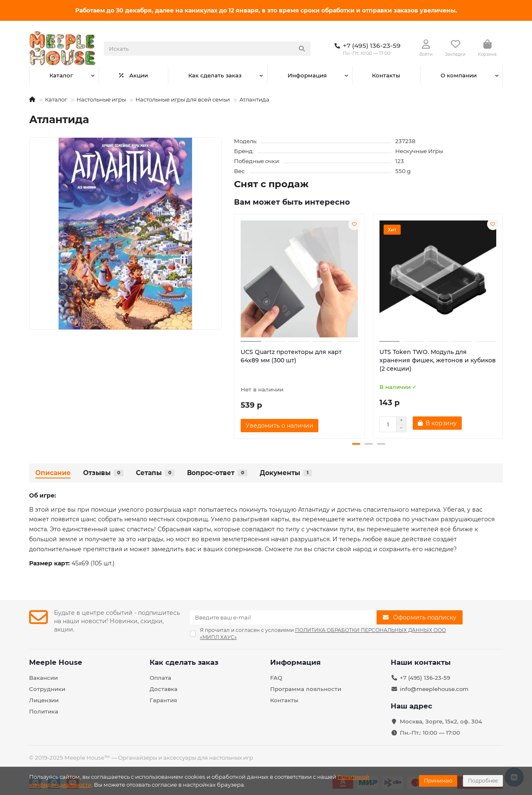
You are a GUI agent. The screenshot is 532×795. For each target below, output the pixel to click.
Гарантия (163, 700)
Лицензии (44, 700)
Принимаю (438, 781)
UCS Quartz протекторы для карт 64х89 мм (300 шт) (291, 356)
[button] (356, 444)
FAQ (276, 678)
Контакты (386, 75)
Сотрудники (47, 689)
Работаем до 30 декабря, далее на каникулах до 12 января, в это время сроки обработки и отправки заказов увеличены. (266, 10)
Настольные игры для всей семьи (183, 99)
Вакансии (43, 678)
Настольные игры (101, 99)
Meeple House (56, 662)
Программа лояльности (306, 689)
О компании (459, 75)
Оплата (160, 678)
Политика (44, 711)
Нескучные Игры (419, 151)
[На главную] (32, 99)
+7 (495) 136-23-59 (425, 678)
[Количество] (388, 424)
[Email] (283, 617)
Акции (133, 75)
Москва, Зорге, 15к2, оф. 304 (441, 721)
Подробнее (483, 781)
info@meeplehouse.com (434, 689)
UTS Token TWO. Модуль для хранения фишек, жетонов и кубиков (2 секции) (438, 360)
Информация (307, 75)
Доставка (164, 689)
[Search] (207, 49)
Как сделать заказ (215, 75)
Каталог (61, 75)
